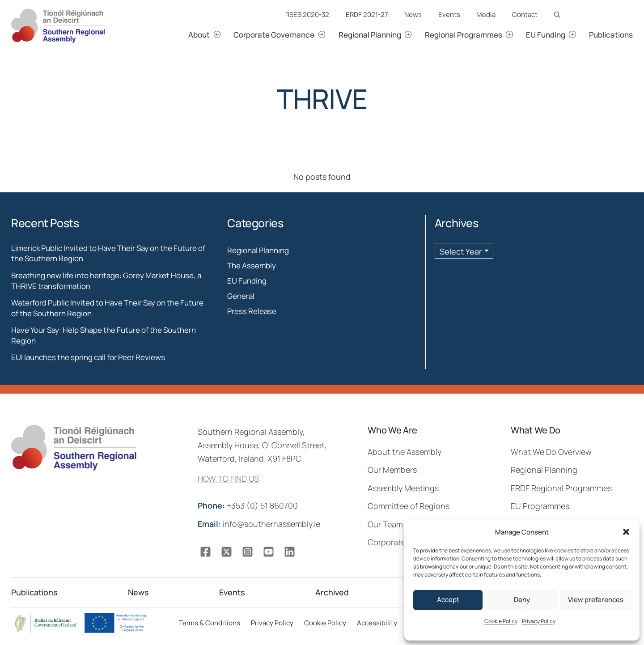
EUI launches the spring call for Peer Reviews (88, 357)
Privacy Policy (539, 621)
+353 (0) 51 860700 (249, 505)
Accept (448, 600)
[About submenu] (227, 35)
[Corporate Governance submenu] (332, 35)
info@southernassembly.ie (260, 524)
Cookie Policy (501, 621)
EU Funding (247, 281)
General (241, 296)
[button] (626, 532)
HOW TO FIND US (228, 479)
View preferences (596, 600)
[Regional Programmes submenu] (519, 35)
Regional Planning (258, 250)
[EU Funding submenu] (583, 35)
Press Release (252, 311)
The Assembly (252, 265)
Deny (522, 600)
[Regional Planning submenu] (418, 35)
